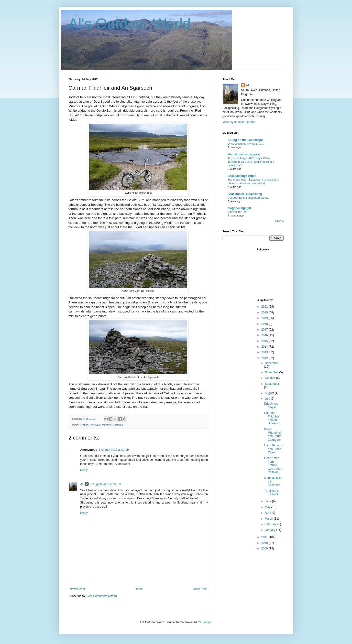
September (272, 384)
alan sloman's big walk (243, 154)
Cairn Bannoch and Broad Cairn (274, 449)
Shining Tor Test (237, 212)
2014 (265, 347)
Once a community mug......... (246, 144)
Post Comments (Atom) (102, 596)
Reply (84, 470)
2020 (265, 312)
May (268, 507)
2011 (265, 537)
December (271, 363)
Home (139, 589)
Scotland (118, 425)
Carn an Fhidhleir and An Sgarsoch (272, 418)
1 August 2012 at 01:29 (114, 450)
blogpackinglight (239, 208)
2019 (265, 318)
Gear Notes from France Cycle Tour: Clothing (273, 465)
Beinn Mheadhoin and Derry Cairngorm (273, 435)
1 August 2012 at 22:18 (105, 484)
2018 (265, 324)
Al (82, 484)
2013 (265, 352)
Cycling (84, 425)
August (270, 393)
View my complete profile (239, 122)
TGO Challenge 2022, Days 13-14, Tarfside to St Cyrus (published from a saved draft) (251, 162)
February (271, 524)
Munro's (107, 425)
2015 (265, 341)
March (269, 519)
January (270, 530)
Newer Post (77, 589)
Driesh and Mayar (271, 405)
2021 (265, 307)
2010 (265, 543)
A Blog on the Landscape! (246, 140)
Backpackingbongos (242, 176)
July (268, 399)
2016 (265, 335)
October (270, 378)
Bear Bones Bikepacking (245, 194)
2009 (265, 548)
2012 (265, 358)
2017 (265, 330)
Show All (279, 221)
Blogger (207, 622)
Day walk (95, 425)
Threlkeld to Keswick (272, 493)
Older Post (200, 589)
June (268, 501)
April (268, 513)
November (272, 372)
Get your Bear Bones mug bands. (248, 198)
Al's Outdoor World (130, 24)
